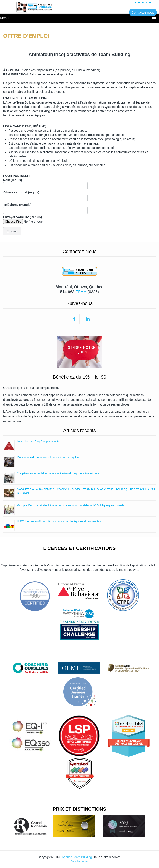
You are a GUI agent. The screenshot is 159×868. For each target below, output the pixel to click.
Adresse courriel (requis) (45, 195)
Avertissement (79, 861)
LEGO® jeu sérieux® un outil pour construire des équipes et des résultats (59, 521)
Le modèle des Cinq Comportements (38, 442)
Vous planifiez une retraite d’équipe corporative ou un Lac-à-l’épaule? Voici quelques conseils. (71, 505)
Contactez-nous (143, 12)
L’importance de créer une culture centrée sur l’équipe (48, 458)
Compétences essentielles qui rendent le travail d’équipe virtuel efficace (58, 473)
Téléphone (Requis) (45, 208)
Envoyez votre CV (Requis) (32, 220)
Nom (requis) (45, 183)
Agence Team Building (77, 857)
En (153, 3)
